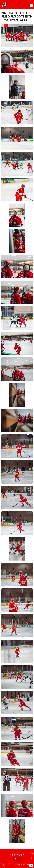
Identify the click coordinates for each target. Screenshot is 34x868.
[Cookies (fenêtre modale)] (3, 865)
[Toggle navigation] (31, 5)
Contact (17, 859)
